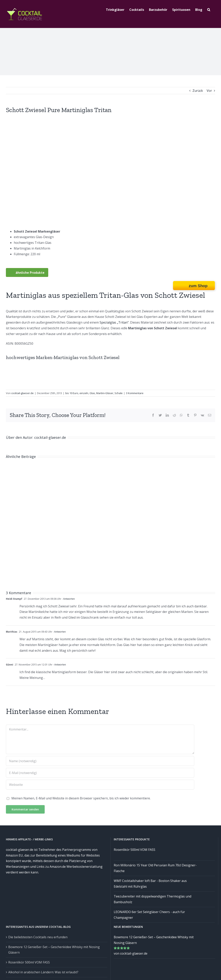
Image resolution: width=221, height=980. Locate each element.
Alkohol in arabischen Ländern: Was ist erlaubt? (43, 972)
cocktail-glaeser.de (22, 393)
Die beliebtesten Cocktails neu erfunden (38, 937)
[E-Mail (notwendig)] (100, 773)
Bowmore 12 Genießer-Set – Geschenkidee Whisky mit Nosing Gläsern (54, 950)
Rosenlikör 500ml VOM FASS (29, 962)
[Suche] (209, 9)
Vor (209, 91)
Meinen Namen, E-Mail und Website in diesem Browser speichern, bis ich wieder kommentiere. (81, 798)
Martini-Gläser (105, 393)
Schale (119, 393)
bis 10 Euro (72, 393)
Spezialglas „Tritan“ (114, 322)
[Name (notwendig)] (100, 761)
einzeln (84, 393)
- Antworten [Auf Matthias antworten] (59, 632)
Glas (92, 393)
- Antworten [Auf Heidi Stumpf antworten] (68, 599)
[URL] (100, 785)
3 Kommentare (135, 393)
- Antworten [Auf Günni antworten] (59, 665)
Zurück (198, 91)
